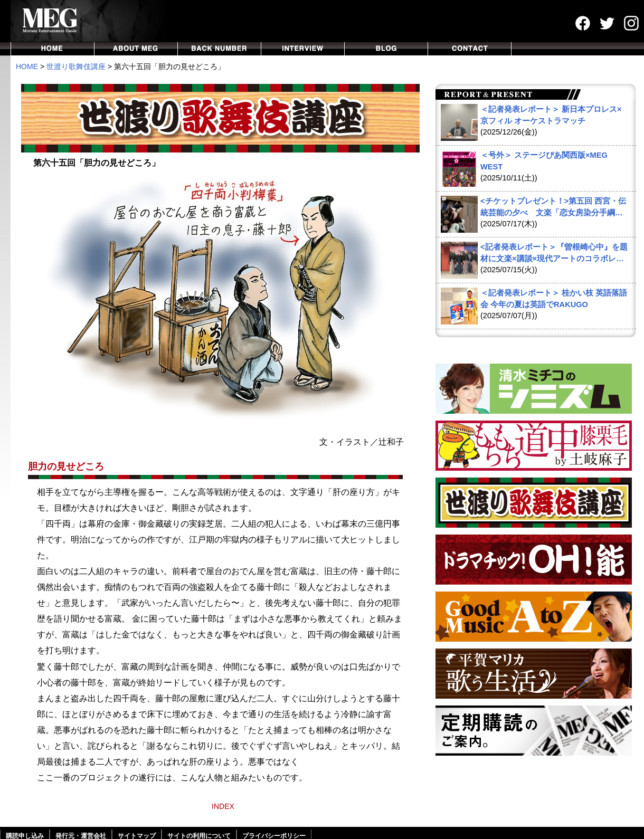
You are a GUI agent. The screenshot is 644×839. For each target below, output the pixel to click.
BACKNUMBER (220, 49)
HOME (53, 49)
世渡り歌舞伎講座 (76, 66)
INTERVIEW (303, 49)
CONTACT (470, 49)
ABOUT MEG (136, 49)
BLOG (386, 49)
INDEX (223, 806)
